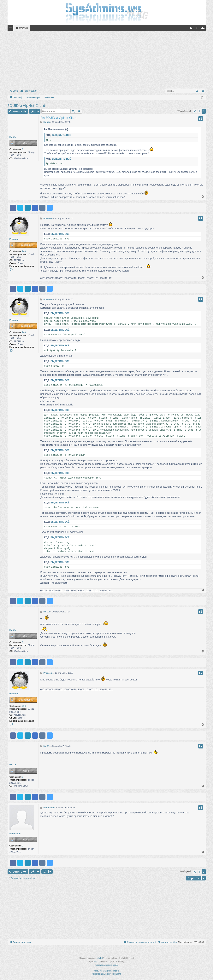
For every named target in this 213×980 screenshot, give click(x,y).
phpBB (100, 958)
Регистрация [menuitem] (204, 29)
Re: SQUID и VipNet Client (59, 118)
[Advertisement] (107, 59)
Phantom (14, 239)
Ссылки (11, 29)
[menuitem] (191, 28)
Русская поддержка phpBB (106, 965)
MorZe (13, 137)
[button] (195, 111)
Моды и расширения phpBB (106, 971)
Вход (15, 91)
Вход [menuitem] (198, 29)
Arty (95, 962)
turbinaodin (15, 834)
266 (24, 251)
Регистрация (30, 91)
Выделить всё (62, 135)
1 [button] (199, 111)
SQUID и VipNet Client (26, 106)
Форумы (24, 28)
